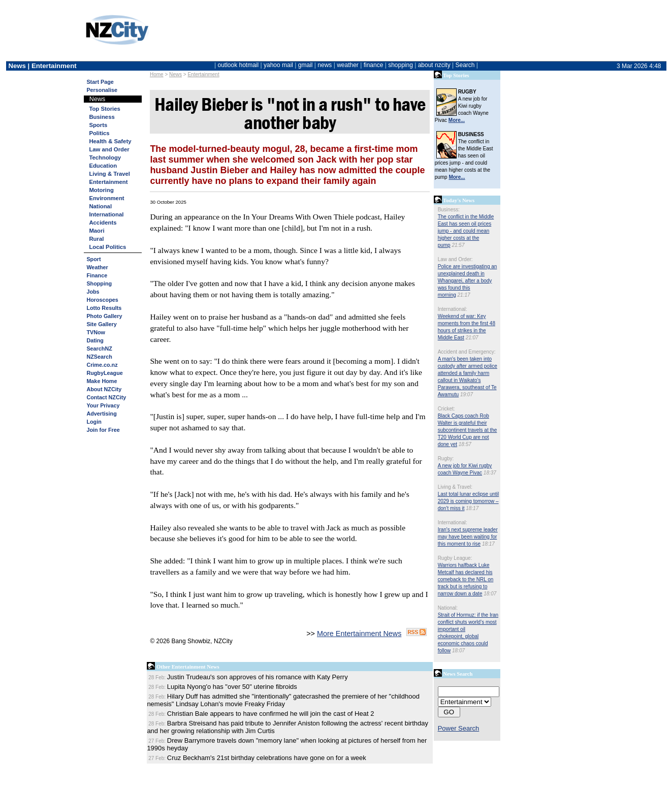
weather (348, 65)
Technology (105, 157)
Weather (97, 267)
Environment (106, 198)
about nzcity (434, 65)
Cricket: (446, 409)
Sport (93, 259)
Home (157, 74)
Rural (96, 239)
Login (94, 422)
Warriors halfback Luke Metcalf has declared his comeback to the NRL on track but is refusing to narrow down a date (466, 579)
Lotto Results (104, 308)
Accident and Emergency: (467, 352)
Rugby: (446, 459)
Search (465, 65)
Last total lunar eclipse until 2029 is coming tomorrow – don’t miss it (469, 501)
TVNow (96, 332)
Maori (97, 231)
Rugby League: (455, 558)
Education (103, 166)
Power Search (459, 728)
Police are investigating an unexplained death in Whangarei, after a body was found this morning (468, 281)
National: (448, 608)
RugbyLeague (104, 373)
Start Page (100, 82)
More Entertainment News (359, 634)
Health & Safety (110, 141)
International (106, 214)
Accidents (103, 223)
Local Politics (107, 247)
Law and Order (109, 149)
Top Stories (104, 109)
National (100, 206)
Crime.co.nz (102, 365)
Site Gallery (101, 324)
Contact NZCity (106, 397)
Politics (99, 133)
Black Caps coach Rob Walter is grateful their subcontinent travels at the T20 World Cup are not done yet (468, 430)
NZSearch (99, 357)
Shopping (99, 283)
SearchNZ (99, 349)
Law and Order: (455, 259)
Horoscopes (102, 300)
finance (374, 65)
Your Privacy (103, 405)
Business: (449, 210)
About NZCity (104, 389)
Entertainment (203, 74)
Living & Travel (109, 174)
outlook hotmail (238, 65)
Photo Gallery (104, 316)
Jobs (93, 292)
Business (102, 117)
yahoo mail (278, 65)
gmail (306, 65)
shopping (401, 65)
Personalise (102, 90)
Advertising (101, 414)
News (175, 74)
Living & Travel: (455, 487)
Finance (97, 275)
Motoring (101, 190)
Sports (98, 125)
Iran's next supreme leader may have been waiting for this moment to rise (468, 537)
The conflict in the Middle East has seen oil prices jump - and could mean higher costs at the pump (466, 231)
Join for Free (103, 430)
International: (453, 309)
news (325, 65)
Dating (95, 340)
